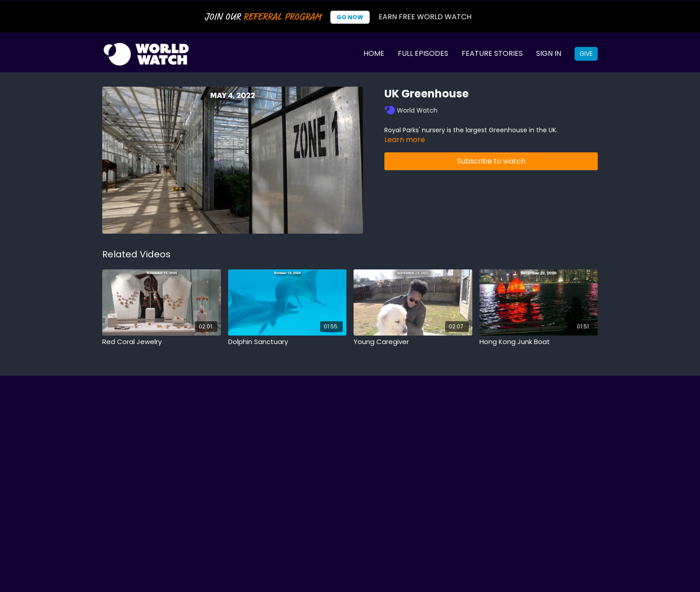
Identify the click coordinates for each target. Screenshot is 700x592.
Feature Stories (492, 53)
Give (586, 54)
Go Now (350, 17)
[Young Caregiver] (413, 342)
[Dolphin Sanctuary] (287, 342)
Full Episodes (423, 53)
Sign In (549, 53)
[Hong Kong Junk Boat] (539, 342)
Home (374, 53)
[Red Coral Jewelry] (162, 342)
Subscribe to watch (491, 161)
